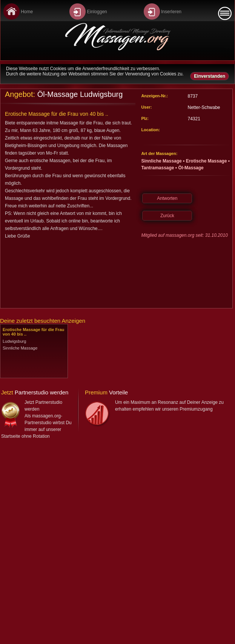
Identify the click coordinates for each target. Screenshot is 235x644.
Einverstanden (210, 76)
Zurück (167, 216)
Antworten (167, 198)
